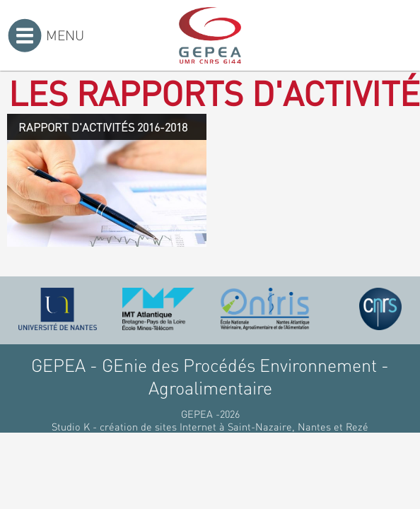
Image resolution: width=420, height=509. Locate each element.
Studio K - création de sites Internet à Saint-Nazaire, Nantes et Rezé (210, 426)
